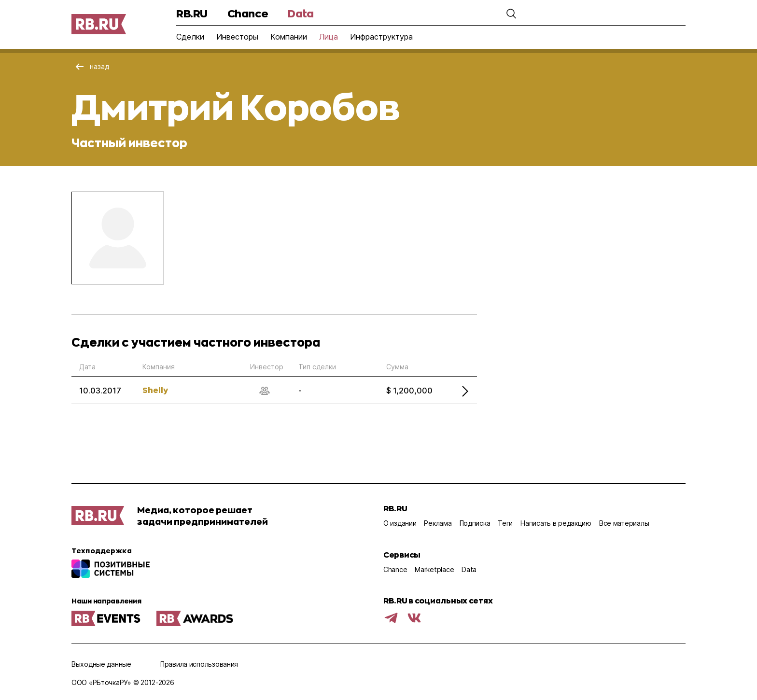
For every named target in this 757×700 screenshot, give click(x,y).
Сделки (190, 37)
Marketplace (434, 569)
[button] (511, 14)
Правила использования (199, 664)
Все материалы (624, 523)
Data (301, 13)
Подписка (475, 523)
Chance (248, 13)
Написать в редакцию (556, 523)
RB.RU (192, 13)
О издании (400, 523)
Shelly (155, 390)
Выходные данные (101, 664)
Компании (289, 37)
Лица (329, 37)
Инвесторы (237, 37)
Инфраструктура (381, 37)
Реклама (438, 523)
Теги (505, 523)
